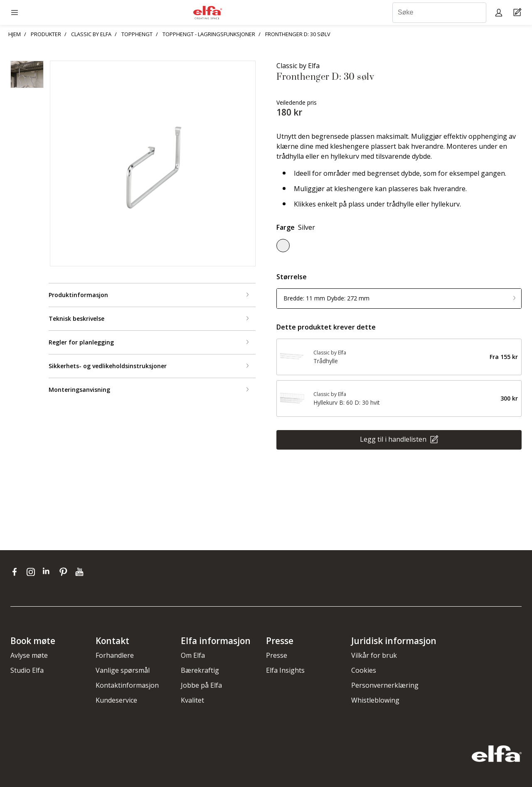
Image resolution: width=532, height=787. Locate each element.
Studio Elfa (27, 670)
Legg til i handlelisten (394, 439)
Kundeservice (116, 700)
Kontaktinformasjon (127, 685)
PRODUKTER (46, 34)
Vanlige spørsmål (123, 670)
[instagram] (33, 572)
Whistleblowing (375, 700)
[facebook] (16, 572)
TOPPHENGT (137, 34)
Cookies (364, 670)
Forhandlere (115, 655)
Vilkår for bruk (374, 655)
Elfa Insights (285, 670)
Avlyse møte (29, 655)
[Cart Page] (518, 13)
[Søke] (439, 13)
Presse (277, 655)
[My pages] (500, 12)
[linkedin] (49, 572)
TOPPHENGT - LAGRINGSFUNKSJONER (209, 34)
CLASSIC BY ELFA (91, 34)
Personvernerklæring (385, 685)
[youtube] (80, 572)
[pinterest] (65, 572)
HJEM (15, 34)
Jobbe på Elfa (201, 685)
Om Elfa (193, 655)
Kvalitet (192, 700)
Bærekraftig (200, 670)
